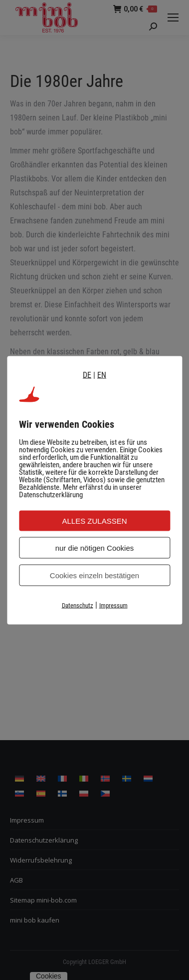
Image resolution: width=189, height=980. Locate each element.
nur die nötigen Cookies (95, 547)
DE (87, 375)
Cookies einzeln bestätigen (94, 575)
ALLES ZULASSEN (94, 520)
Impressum (113, 605)
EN (102, 375)
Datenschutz (78, 605)
